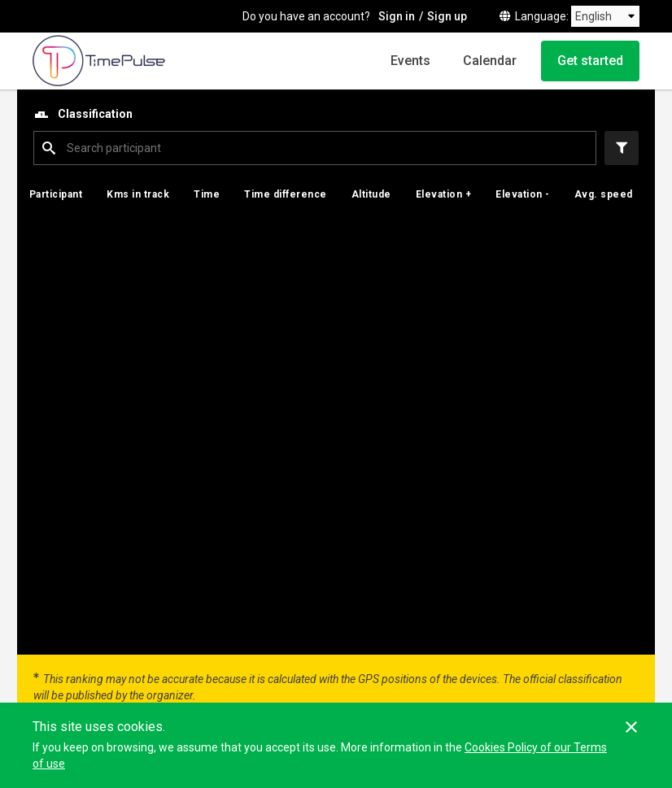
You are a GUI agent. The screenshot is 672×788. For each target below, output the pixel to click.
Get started (590, 61)
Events (410, 61)
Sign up (447, 16)
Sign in (397, 16)
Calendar (490, 61)
